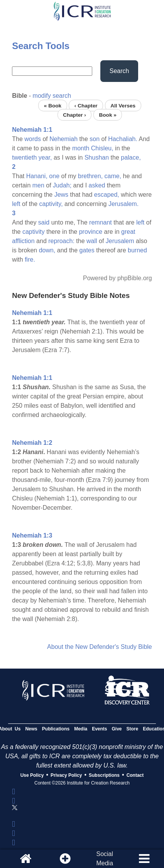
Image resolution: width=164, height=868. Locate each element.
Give (117, 729)
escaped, (107, 195)
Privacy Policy (66, 775)
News (31, 729)
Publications (56, 729)
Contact (135, 775)
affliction (23, 241)
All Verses (123, 105)
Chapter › (74, 115)
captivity (34, 232)
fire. (30, 260)
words (33, 139)
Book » (107, 115)
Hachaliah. (123, 139)
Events (99, 729)
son (95, 139)
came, (113, 176)
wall (92, 241)
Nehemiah (63, 139)
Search (119, 71)
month (81, 148)
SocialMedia (105, 859)
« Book (53, 105)
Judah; (62, 185)
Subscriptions (104, 775)
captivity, (51, 204)
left (16, 204)
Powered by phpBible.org (118, 278)
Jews (61, 195)
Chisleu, (102, 148)
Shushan (97, 157)
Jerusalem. (123, 204)
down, (47, 250)
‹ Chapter (86, 105)
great (128, 232)
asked (97, 185)
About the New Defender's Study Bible (100, 647)
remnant (101, 222)
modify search (52, 96)
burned (137, 250)
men (38, 185)
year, (45, 157)
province (91, 232)
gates (87, 250)
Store (133, 729)
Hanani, (37, 176)
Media (81, 729)
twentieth (24, 157)
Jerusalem (120, 241)
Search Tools (41, 46)
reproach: (61, 241)
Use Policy (32, 775)
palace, (131, 157)
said (44, 222)
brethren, (90, 176)
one (54, 176)
